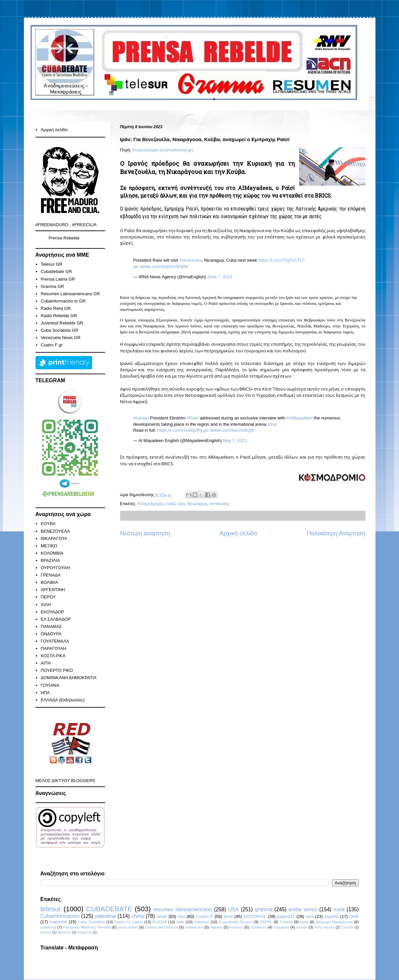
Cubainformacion (60, 916)
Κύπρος (236, 927)
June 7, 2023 (220, 277)
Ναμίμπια (84, 932)
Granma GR (52, 286)
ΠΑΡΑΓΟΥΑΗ (54, 648)
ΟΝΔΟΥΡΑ (51, 634)
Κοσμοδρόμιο (151, 504)
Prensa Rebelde (64, 238)
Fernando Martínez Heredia (87, 927)
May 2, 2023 (235, 441)
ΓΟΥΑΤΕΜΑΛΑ (55, 641)
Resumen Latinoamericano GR (70, 294)
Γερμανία (281, 927)
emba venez (303, 909)
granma (264, 909)
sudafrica (48, 927)
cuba (170, 504)
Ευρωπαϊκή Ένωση (236, 922)
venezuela (219, 504)
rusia (339, 909)
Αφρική (216, 927)
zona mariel (128, 927)
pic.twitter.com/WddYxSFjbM (161, 267)
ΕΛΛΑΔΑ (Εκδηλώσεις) (63, 700)
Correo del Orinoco (161, 927)
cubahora (259, 927)
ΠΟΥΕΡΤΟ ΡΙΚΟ (57, 670)
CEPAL (266, 922)
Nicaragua (197, 504)
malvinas (202, 922)
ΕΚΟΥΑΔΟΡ (52, 612)
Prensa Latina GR (58, 279)
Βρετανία (65, 932)
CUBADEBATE (109, 909)
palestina (105, 916)
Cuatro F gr (52, 345)
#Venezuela (190, 260)
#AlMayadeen (299, 418)
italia (180, 922)
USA (233, 909)
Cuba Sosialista (91, 922)
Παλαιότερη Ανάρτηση (336, 533)
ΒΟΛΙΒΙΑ (49, 582)
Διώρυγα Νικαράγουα (334, 922)
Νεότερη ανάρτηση (145, 533)
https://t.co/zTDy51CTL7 (282, 260)
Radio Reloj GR (56, 308)
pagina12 (286, 916)
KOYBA (48, 524)
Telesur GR (52, 264)
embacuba (194, 927)
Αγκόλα (46, 932)
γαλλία (302, 927)
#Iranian (141, 418)
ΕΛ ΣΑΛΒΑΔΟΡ (56, 619)
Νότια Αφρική (325, 927)
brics (228, 916)
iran (181, 504)
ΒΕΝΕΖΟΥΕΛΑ (55, 531)
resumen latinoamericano (183, 909)
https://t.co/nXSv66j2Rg (180, 430)
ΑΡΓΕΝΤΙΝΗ (53, 590)
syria (304, 922)
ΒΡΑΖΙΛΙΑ (50, 560)
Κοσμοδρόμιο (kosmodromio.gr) (163, 150)
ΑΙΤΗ (46, 663)
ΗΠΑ (45, 693)
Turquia (286, 922)
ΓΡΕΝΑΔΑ (51, 575)
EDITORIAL (255, 916)
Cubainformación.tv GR (63, 301)
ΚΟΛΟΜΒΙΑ (52, 553)
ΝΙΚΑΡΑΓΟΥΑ (54, 538)
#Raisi (193, 418)
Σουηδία (347, 927)
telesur (51, 909)
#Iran (272, 424)
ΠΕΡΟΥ (48, 597)
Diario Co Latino (129, 922)
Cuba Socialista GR (60, 330)
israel (162, 916)
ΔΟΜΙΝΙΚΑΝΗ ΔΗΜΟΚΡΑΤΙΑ (69, 678)
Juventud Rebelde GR (62, 323)
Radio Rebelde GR (59, 316)
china (137, 916)
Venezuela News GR (61, 338)
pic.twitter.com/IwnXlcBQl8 (229, 430)
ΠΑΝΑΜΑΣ (51, 626)
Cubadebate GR (56, 271)
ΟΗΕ (354, 916)
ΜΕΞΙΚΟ (49, 546)
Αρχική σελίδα (238, 533)
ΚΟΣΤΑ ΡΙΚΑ (53, 656)
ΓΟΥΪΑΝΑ (50, 685)
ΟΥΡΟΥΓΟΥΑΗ (55, 568)
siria (310, 916)
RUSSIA (160, 922)
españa (332, 916)
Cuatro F (204, 916)
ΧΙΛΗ (46, 605)
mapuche (58, 922)
